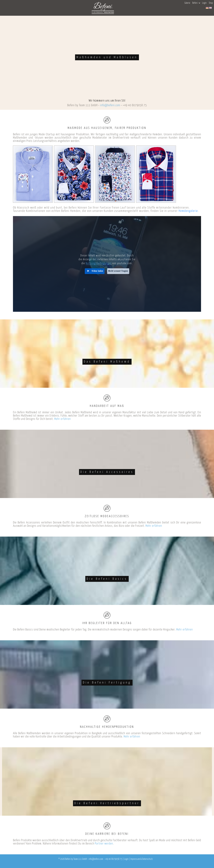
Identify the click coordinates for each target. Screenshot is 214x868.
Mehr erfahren (63, 419)
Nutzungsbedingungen (99, 263)
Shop (211, 3)
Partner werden (104, 844)
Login (204, 3)
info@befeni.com (110, 105)
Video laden (97, 271)
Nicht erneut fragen (118, 271)
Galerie (187, 3)
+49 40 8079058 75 (135, 105)
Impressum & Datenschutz (142, 859)
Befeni (196, 3)
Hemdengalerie (188, 211)
